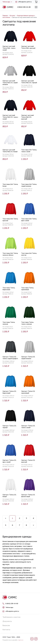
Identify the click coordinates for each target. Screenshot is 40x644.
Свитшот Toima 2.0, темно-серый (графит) (10, 358)
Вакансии (6, 625)
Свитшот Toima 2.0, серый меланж (28, 358)
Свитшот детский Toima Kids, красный (28, 47)
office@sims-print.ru (25, 2)
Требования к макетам (12, 617)
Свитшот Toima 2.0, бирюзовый (9, 392)
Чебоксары (7, 2)
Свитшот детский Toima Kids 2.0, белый (10, 151)
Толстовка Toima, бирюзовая (9, 289)
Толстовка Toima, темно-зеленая (28, 323)
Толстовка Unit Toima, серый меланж (29, 185)
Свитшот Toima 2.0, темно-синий (28, 427)
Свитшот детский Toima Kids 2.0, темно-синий (10, 117)
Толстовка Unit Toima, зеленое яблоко (10, 254)
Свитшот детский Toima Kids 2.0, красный (27, 117)
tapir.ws (21, 640)
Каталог (12, 16)
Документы (7, 621)
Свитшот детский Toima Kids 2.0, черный (29, 82)
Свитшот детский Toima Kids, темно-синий (9, 48)
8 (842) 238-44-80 (24, 7)
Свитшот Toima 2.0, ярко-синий (9, 461)
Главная (5, 16)
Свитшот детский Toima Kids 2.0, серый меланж (10, 83)
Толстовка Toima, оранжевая (28, 289)
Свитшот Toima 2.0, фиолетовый (28, 496)
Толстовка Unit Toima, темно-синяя (29, 151)
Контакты (6, 630)
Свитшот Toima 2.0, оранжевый (28, 392)
